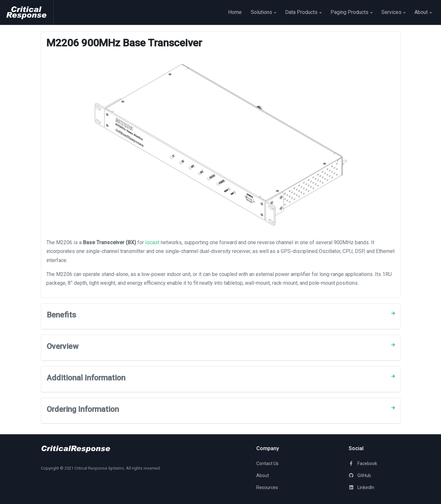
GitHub (360, 475)
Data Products (303, 12)
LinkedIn (361, 487)
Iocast (152, 242)
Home (235, 12)
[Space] (29, 12)
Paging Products (351, 12)
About (423, 12)
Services (393, 12)
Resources (267, 487)
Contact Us (267, 463)
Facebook (363, 463)
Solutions (263, 12)
